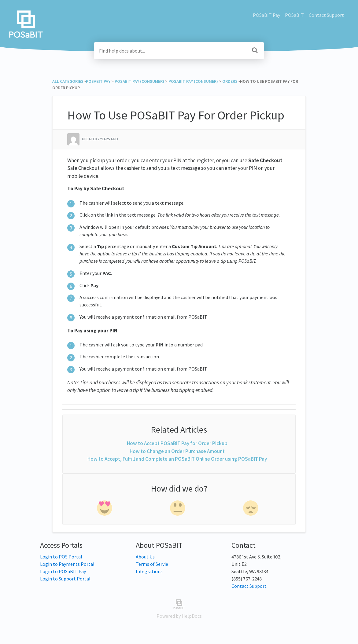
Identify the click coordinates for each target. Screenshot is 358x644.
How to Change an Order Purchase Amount (177, 451)
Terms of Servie (152, 564)
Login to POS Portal (61, 557)
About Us (145, 557)
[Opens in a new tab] (179, 604)
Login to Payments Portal (67, 564)
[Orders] (230, 81)
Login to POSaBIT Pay (63, 571)
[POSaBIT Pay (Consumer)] (139, 81)
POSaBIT (294, 15)
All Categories (68, 81)
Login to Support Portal (65, 579)
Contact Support (326, 15)
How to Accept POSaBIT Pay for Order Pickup (177, 443)
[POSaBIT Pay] (98, 81)
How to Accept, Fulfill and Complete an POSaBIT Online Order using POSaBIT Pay (177, 459)
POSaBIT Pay (266, 15)
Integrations (149, 571)
